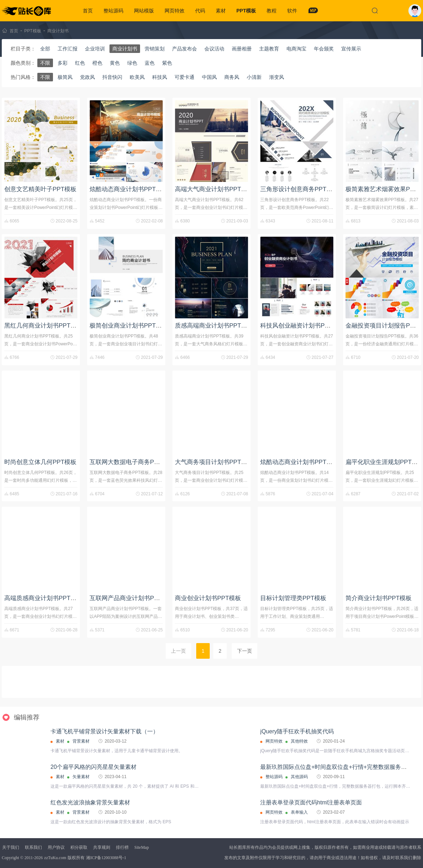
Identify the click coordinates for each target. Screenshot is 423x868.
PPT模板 (246, 11)
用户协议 (56, 847)
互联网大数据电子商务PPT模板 (132, 462)
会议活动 (214, 49)
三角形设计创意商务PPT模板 (299, 189)
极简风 (65, 77)
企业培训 (95, 49)
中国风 (209, 77)
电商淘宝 (296, 49)
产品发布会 (184, 49)
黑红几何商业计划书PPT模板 (43, 326)
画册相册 (242, 49)
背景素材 (81, 741)
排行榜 (122, 847)
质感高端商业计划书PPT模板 (214, 326)
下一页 (245, 651)
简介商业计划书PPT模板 (379, 598)
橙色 (97, 63)
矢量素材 (81, 777)
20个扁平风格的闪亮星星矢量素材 (93, 767)
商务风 (232, 77)
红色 (80, 63)
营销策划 (155, 49)
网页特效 (175, 11)
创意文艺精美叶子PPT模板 (40, 189)
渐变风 (277, 77)
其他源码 (299, 777)
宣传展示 (351, 49)
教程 (272, 11)
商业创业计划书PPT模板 (208, 598)
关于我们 (11, 847)
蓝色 (150, 63)
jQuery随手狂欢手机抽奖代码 (297, 731)
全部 (45, 49)
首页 (88, 11)
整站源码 (113, 11)
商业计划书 (58, 31)
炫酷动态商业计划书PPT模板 (129, 189)
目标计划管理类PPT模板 (293, 598)
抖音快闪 (112, 77)
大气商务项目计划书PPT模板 (214, 462)
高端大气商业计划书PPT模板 (214, 189)
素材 (221, 11)
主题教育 (269, 49)
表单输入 (299, 812)
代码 (200, 11)
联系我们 (33, 847)
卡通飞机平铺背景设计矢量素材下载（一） (105, 731)
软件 (292, 11)
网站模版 (144, 11)
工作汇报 (68, 49)
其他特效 (299, 741)
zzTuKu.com (55, 858)
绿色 (132, 63)
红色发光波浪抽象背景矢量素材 (90, 802)
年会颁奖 (324, 49)
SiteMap (142, 847)
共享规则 (102, 847)
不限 (45, 63)
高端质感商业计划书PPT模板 (43, 598)
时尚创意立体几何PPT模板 (40, 462)
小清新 (254, 77)
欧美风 (137, 77)
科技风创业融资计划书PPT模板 (302, 326)
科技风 (160, 77)
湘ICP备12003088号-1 (106, 858)
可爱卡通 (184, 77)
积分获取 (79, 847)
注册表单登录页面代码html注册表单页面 (311, 802)
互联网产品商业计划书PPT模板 (132, 598)
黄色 (115, 63)
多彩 (63, 63)
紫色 (167, 63)
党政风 (87, 77)
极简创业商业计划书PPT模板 (129, 326)
